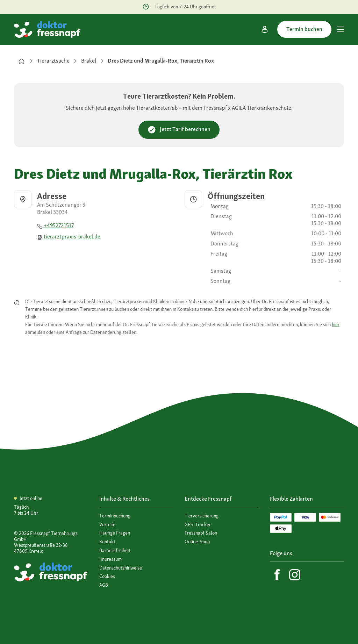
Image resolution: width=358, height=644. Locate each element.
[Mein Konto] (265, 29)
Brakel (89, 61)
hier (336, 324)
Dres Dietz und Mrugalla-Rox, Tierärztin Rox (161, 61)
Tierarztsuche (53, 61)
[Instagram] (295, 575)
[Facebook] (277, 575)
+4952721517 (55, 225)
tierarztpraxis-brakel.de (69, 237)
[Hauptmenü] (341, 29)
